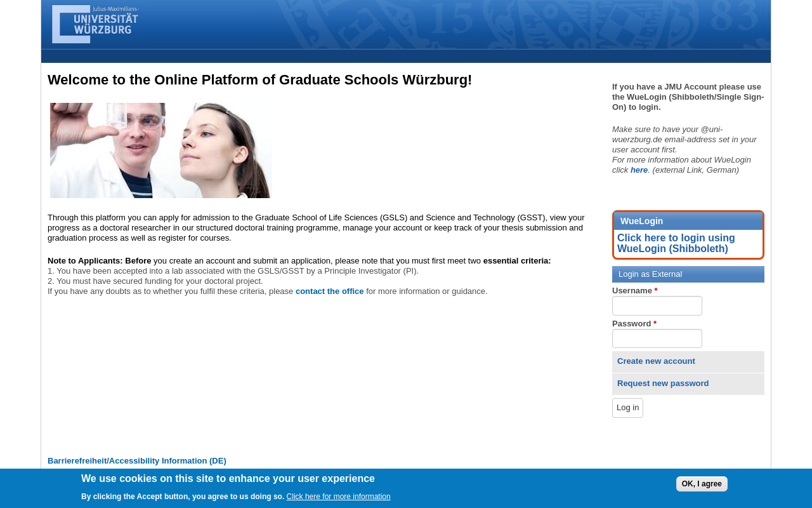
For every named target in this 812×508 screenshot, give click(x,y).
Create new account (656, 361)
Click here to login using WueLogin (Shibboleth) (676, 243)
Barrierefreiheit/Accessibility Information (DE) (137, 461)
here (639, 170)
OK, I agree (702, 486)
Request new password (663, 383)
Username (635, 291)
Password (634, 324)
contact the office (330, 291)
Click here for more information (339, 499)
